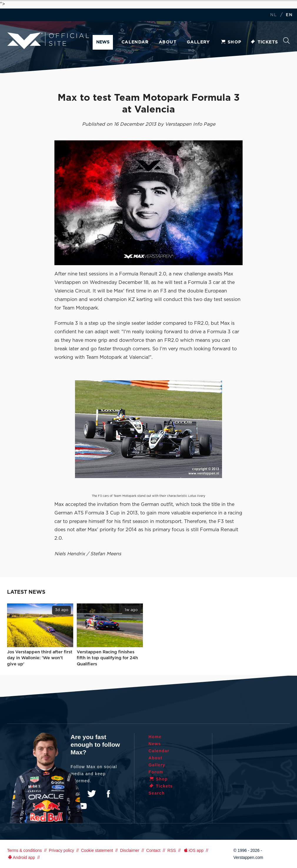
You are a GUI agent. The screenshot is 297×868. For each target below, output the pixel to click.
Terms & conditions (24, 850)
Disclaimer (130, 850)
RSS (172, 850)
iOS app (193, 850)
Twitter (92, 794)
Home (155, 737)
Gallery (198, 42)
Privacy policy (61, 850)
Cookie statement (97, 850)
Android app (21, 857)
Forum (156, 772)
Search (286, 41)
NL (273, 15)
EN (289, 15)
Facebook (108, 794)
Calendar (135, 42)
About (168, 42)
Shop (231, 42)
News (103, 42)
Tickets (264, 42)
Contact (153, 850)
